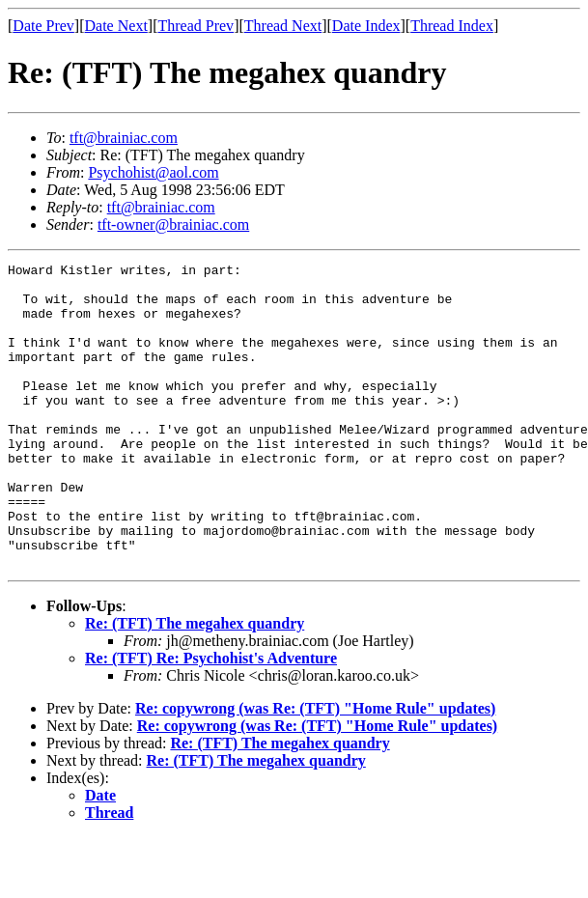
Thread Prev (196, 26)
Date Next (116, 26)
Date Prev (43, 26)
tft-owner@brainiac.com (173, 224)
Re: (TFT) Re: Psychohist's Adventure (211, 719)
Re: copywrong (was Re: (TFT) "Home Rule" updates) (315, 769)
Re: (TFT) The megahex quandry (195, 684)
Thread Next (283, 26)
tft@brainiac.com (124, 138)
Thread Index (452, 26)
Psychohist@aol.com (153, 172)
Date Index (366, 26)
